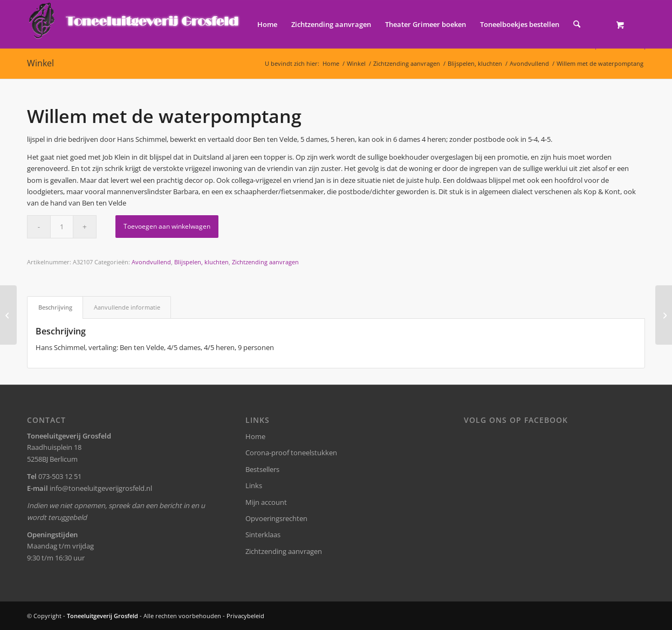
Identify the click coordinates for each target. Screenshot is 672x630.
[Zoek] (577, 24)
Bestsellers (262, 469)
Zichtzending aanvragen (265, 262)
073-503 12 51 (60, 476)
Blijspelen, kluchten (201, 262)
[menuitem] (267, 24)
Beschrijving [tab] (55, 307)
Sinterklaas (263, 535)
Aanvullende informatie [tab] (127, 307)
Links (254, 485)
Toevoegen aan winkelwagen (167, 226)
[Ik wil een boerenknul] (8, 315)
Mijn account (266, 502)
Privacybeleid (245, 616)
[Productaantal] (62, 227)
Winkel (40, 63)
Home (255, 436)
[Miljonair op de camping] (664, 315)
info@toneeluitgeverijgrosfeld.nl (101, 488)
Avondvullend (151, 262)
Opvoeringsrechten (276, 518)
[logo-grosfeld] (135, 24)
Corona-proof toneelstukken (291, 453)
